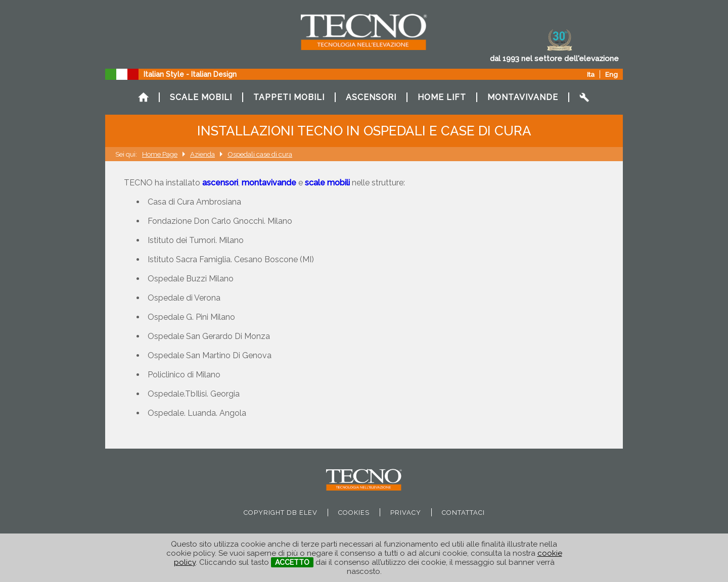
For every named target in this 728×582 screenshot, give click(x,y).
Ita (591, 74)
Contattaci (463, 513)
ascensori (220, 183)
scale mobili (327, 183)
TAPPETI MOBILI (289, 97)
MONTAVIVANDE (523, 97)
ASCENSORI (371, 97)
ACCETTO (292, 562)
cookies (354, 513)
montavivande (269, 183)
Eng (611, 74)
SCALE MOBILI (201, 97)
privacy (406, 513)
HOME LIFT (442, 97)
